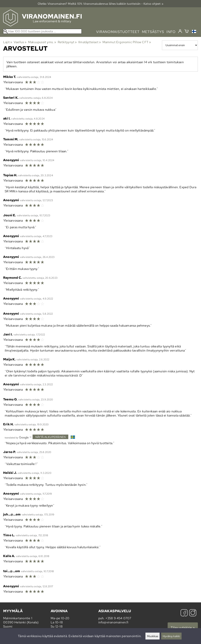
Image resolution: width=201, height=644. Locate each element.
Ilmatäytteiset (90, 42)
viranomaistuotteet (118, 32)
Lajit (8, 42)
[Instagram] (193, 613)
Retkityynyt (67, 42)
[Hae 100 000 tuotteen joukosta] (42, 31)
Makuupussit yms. (42, 42)
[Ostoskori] (187, 32)
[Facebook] (184, 613)
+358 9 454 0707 (118, 618)
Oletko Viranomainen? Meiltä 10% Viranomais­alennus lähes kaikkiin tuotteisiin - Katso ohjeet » (100, 4)
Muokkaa (153, 636)
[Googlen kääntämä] (17, 437)
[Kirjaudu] (180, 31)
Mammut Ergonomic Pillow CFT (127, 42)
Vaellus (20, 42)
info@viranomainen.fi (113, 622)
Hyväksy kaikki (171, 636)
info (171, 32)
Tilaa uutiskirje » (183, 628)
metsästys (153, 32)
